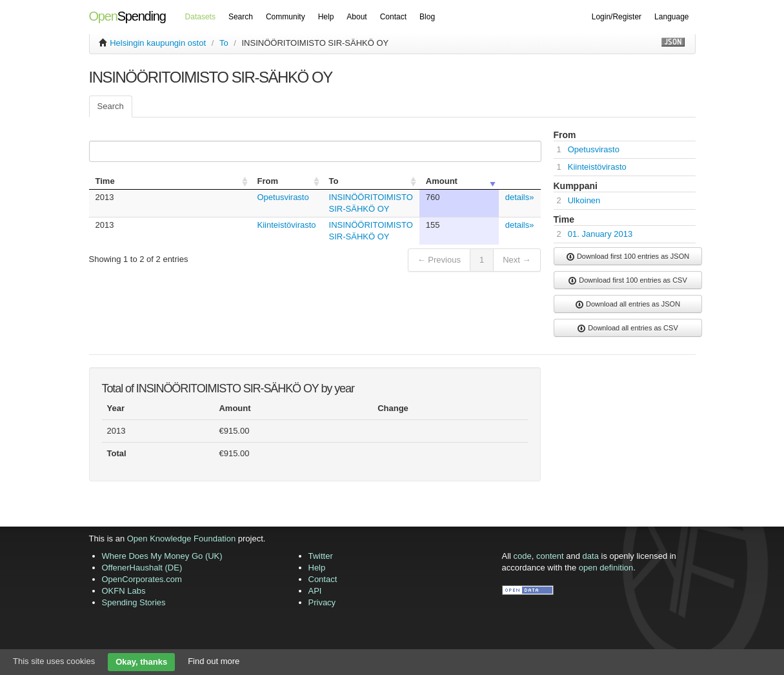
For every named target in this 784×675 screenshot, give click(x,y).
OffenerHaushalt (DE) (142, 568)
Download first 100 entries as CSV (628, 281)
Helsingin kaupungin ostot (158, 43)
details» (520, 197)
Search (241, 17)
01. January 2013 (600, 234)
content (550, 556)
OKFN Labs (124, 591)
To (224, 43)
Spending (127, 16)
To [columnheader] (334, 181)
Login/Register (617, 17)
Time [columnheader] (105, 181)
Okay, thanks (141, 662)
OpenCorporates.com (142, 579)
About (357, 17)
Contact (393, 17)
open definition (606, 568)
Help (326, 17)
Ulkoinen (584, 200)
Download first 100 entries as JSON (628, 257)
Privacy (322, 602)
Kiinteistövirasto (287, 225)
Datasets (200, 17)
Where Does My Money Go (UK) (162, 556)
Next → (517, 260)
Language (671, 17)
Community (286, 17)
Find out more (214, 661)
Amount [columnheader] (442, 181)
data (591, 556)
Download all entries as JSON (628, 305)
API (315, 591)
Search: (313, 151)
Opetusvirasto (283, 197)
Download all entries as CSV (627, 328)
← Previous (439, 260)
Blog (427, 17)
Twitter (321, 556)
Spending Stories (134, 602)
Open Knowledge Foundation (181, 539)
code (523, 556)
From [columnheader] (268, 181)
